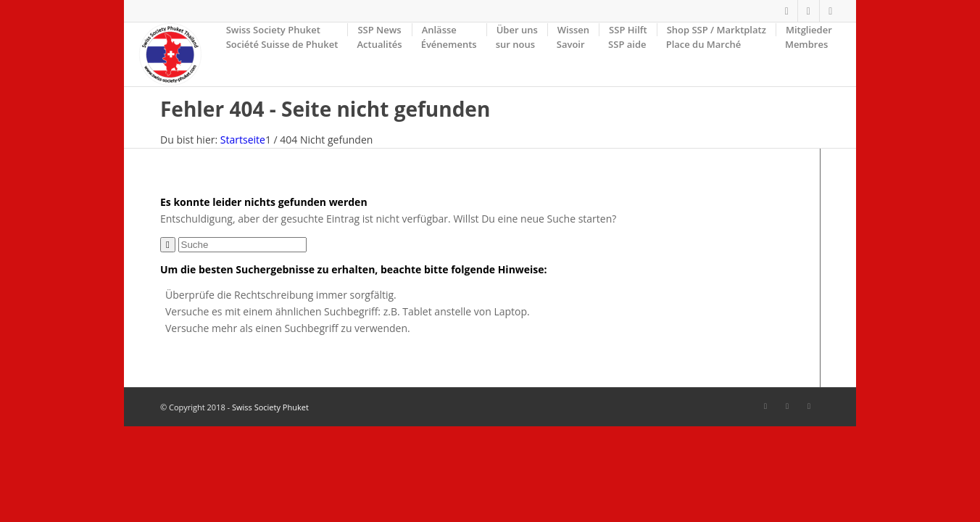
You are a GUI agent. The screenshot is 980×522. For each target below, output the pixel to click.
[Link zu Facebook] (787, 11)
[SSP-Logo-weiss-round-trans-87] (170, 54)
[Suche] (242, 245)
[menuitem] (282, 54)
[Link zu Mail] (831, 11)
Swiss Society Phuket (270, 407)
